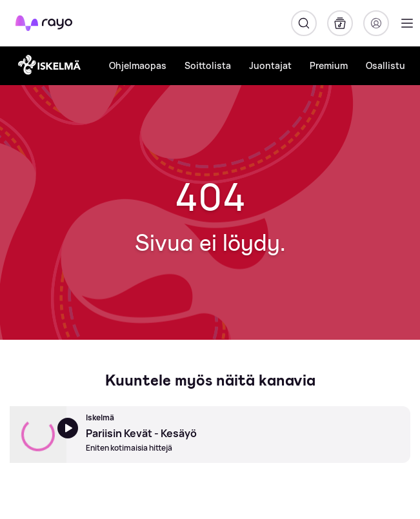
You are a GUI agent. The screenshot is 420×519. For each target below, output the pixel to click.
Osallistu (385, 65)
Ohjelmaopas (138, 65)
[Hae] (304, 23)
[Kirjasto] (340, 23)
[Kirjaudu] (376, 23)
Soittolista (208, 65)
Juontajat (270, 65)
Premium (329, 65)
